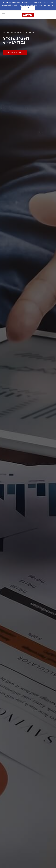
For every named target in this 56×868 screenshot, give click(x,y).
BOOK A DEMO (15, 52)
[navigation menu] (4, 13)
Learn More (28, 8)
